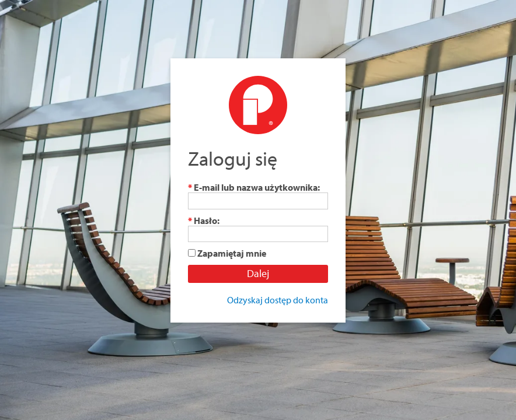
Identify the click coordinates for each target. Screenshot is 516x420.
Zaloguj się (233, 158)
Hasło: (204, 220)
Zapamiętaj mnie (232, 253)
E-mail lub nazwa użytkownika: (254, 187)
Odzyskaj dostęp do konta (278, 300)
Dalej (258, 273)
